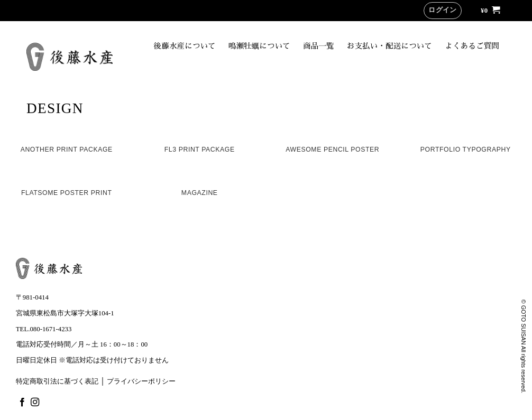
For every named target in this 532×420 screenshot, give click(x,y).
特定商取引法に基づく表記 (57, 381)
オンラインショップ (446, 68)
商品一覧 (319, 46)
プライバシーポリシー (141, 381)
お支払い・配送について (389, 46)
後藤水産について (185, 46)
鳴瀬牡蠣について (259, 46)
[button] (443, 11)
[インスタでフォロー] (35, 403)
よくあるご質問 (472, 46)
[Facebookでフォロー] (22, 403)
